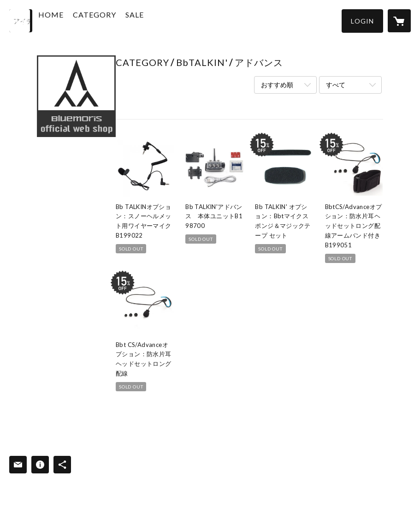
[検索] (21, 21)
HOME (73, 20)
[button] (362, 21)
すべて (336, 85)
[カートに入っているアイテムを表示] (399, 21)
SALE (156, 20)
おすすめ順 (277, 85)
